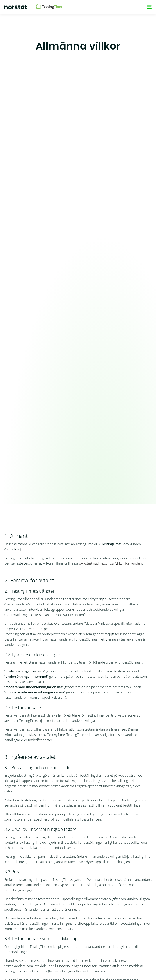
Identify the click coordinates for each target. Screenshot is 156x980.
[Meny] (149, 7)
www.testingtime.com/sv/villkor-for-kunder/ (110, 563)
